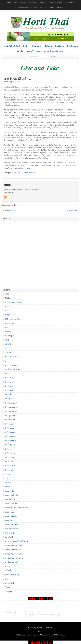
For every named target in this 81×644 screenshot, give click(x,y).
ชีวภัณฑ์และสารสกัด (13, 357)
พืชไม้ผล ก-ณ (10, 453)
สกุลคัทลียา (9, 487)
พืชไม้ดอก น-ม (11, 437)
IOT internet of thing (13, 319)
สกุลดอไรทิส (10, 491)
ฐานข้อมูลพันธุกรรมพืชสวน (40, 627)
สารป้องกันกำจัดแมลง (13, 554)
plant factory (10, 323)
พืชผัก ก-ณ (9, 378)
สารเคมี (30, 51)
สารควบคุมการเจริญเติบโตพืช (16, 541)
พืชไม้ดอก (59, 46)
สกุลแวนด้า (9, 512)
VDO (7, 340)
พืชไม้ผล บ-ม (10, 462)
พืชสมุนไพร (36, 46)
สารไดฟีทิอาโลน (72, 211)
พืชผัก (25, 46)
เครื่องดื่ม (9, 571)
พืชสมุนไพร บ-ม (11, 411)
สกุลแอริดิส (9, 520)
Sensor (8, 332)
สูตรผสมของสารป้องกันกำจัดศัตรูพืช (30, 7)
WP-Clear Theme (59, 635)
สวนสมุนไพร (32, 2)
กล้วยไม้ (8, 344)
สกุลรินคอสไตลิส (11, 499)
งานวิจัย (22, 2)
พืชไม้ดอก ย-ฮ (10, 441)
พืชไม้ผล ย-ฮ (10, 466)
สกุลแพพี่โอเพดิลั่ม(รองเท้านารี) (17, 508)
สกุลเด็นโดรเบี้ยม (12, 504)
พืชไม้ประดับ (72, 46)
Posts (61, 7)
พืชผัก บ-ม (9, 386)
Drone (8, 307)
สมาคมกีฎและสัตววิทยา (54, 51)
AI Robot (9, 294)
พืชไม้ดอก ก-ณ (11, 428)
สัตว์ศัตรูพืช (10, 537)
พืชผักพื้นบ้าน (10, 395)
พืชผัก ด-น (9, 382)
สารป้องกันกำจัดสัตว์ (20, 173)
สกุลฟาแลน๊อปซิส (12, 495)
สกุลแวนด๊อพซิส (11, 516)
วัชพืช (7, 474)
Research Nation (69, 2)
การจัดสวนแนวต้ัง (56, 2)
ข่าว (15, 2)
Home (9, 2)
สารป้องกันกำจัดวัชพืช (14, 546)
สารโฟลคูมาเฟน (9, 211)
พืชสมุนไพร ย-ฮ (11, 416)
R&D (7, 327)
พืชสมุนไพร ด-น (11, 407)
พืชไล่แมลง (9, 470)
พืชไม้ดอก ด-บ (11, 432)
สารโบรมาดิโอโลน (17, 78)
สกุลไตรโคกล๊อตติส (12, 529)
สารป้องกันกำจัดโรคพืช (14, 558)
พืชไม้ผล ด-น (10, 457)
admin (6, 82)
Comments (51, 7)
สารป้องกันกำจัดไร (12, 562)
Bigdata (8, 298)
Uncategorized (11, 336)
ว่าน (7, 478)
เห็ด (7, 579)
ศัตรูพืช (20, 51)
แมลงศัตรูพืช (10, 583)
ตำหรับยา (43, 2)
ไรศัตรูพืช (9, 592)
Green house (10, 315)
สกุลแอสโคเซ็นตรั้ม (12, 525)
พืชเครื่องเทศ (10, 420)
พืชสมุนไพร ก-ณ (11, 403)
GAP (38, 51)
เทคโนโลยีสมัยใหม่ (12, 46)
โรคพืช (8, 587)
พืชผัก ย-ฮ (9, 390)
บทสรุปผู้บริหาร (11, 365)
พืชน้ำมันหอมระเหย (12, 369)
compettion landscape (14, 302)
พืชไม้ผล (48, 46)
